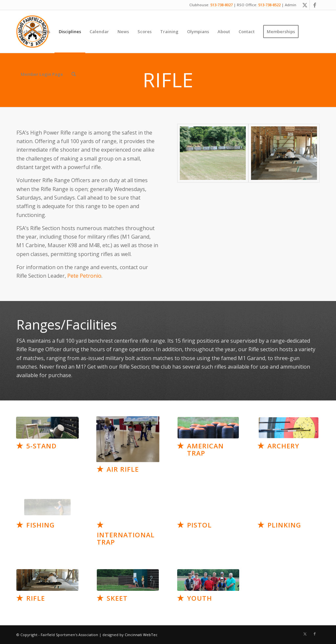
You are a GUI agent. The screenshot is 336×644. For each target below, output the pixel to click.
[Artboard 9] (208, 428)
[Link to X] (305, 5)
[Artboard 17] (208, 580)
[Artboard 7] (47, 428)
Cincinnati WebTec (141, 635)
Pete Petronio (84, 276)
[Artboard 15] (47, 580)
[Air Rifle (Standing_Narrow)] (128, 439)
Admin (291, 5)
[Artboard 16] (128, 580)
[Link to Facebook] (315, 5)
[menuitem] (35, 32)
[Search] (74, 74)
